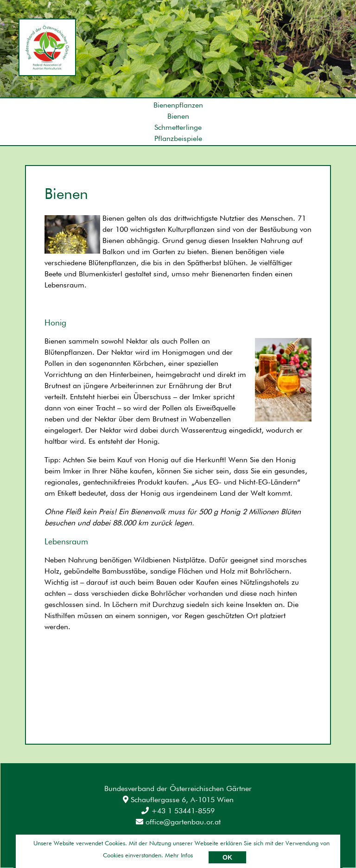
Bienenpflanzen (178, 105)
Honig (55, 322)
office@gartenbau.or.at (178, 822)
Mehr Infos (179, 855)
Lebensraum (66, 541)
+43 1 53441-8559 (178, 811)
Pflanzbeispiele (178, 138)
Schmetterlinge (178, 127)
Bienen (178, 116)
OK (227, 857)
